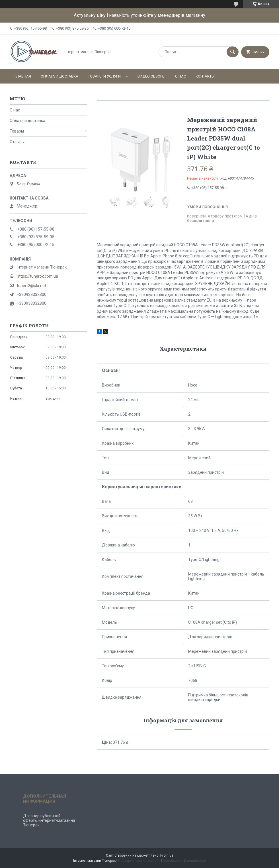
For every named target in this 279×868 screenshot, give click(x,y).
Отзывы (17, 142)
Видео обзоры (151, 76)
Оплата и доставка (60, 76)
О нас (180, 76)
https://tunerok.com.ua (37, 276)
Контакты (205, 76)
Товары (17, 131)
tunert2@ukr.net (31, 286)
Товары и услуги (104, 76)
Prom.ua (167, 855)
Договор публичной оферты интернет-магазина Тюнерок (49, 820)
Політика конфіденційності (184, 861)
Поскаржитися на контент (139, 861)
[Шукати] (233, 52)
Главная (23, 76)
